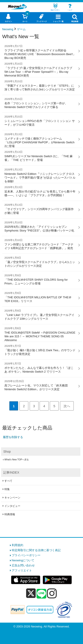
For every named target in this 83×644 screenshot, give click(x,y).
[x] (31, 593)
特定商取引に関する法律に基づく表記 (36, 550)
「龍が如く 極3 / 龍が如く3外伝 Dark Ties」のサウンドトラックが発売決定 (40, 350)
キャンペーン (12, 498)
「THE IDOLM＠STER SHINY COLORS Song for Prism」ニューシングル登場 (40, 279)
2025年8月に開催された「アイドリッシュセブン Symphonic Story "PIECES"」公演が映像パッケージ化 (40, 226)
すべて (8, 481)
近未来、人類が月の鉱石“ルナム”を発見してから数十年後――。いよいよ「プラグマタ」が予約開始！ (40, 191)
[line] (41, 594)
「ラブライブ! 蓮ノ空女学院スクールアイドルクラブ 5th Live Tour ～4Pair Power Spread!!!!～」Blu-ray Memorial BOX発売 (40, 70)
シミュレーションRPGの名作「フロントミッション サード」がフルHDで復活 (40, 121)
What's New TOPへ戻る (17, 460)
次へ (67, 406)
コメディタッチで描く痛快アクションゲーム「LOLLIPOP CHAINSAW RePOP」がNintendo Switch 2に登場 (40, 140)
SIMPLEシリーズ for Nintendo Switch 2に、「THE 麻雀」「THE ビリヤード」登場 (40, 156)
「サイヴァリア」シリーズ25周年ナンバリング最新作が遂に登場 (40, 209)
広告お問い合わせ (23, 565)
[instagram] (52, 593)
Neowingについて (23, 560)
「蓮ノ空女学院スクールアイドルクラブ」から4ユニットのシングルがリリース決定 (40, 262)
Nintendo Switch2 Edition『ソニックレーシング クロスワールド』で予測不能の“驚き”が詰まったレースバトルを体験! (40, 175)
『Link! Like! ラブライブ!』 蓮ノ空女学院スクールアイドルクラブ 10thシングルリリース (40, 315)
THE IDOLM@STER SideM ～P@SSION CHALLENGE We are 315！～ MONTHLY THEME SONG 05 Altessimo (40, 334)
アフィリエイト (22, 570)
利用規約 (17, 545)
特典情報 (10, 514)
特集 (7, 489)
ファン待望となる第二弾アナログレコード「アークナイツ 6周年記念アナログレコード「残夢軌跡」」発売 (40, 244)
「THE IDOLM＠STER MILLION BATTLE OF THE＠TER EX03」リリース (40, 297)
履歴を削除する (13, 437)
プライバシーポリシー (26, 555)
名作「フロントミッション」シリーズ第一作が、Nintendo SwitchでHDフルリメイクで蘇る (40, 103)
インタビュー (12, 506)
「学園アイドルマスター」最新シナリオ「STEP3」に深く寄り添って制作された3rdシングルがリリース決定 (40, 85)
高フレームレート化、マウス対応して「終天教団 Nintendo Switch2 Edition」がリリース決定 (40, 385)
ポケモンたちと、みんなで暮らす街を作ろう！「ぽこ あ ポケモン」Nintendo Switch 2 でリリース (40, 368)
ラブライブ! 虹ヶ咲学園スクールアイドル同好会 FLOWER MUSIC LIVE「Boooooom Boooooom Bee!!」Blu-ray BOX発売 (40, 52)
